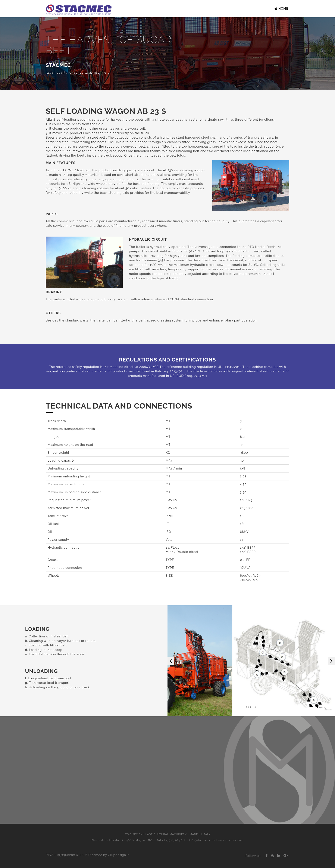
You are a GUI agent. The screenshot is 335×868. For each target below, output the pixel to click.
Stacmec (95, 855)
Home (281, 9)
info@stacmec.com (202, 840)
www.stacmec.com (231, 840)
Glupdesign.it (118, 855)
